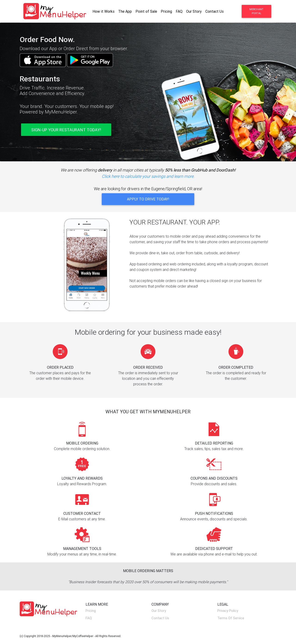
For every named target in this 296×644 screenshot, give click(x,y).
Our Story (194, 11)
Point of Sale (146, 11)
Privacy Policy (228, 611)
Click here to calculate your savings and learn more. (148, 176)
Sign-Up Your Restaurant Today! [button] (66, 130)
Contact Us (214, 11)
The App (125, 11)
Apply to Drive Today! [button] (148, 199)
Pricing (166, 11)
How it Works (103, 11)
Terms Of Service (231, 618)
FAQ (179, 11)
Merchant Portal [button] (256, 11)
